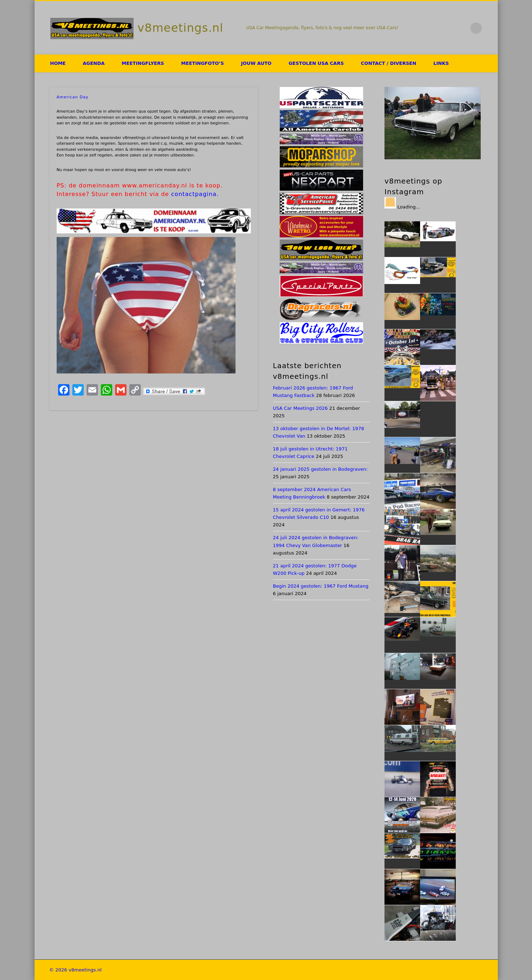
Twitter (446, 28)
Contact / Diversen (389, 63)
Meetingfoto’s (202, 63)
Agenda (94, 63)
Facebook (432, 28)
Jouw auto (256, 63)
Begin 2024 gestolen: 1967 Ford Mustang (321, 586)
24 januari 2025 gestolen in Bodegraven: (320, 469)
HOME (58, 63)
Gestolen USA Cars (316, 63)
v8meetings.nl (180, 28)
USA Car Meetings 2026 (300, 408)
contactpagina (194, 194)
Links (441, 63)
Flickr (461, 28)
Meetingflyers (143, 63)
